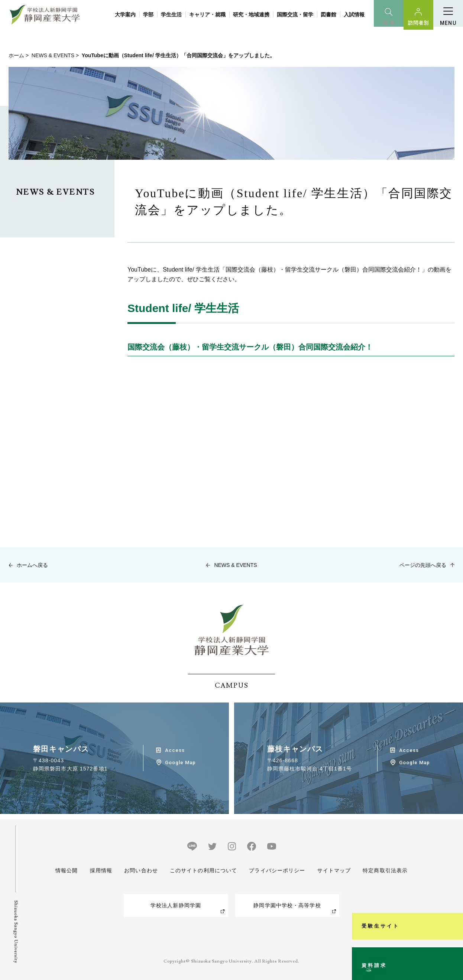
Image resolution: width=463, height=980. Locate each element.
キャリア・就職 (207, 14)
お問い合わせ (141, 870)
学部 (148, 14)
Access (175, 750)
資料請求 (453, 944)
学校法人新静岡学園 (176, 905)
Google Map (180, 762)
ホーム (16, 55)
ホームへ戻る (32, 565)
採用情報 (101, 870)
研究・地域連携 (251, 14)
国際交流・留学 (295, 14)
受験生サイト (453, 868)
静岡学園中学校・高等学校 (287, 905)
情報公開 (67, 870)
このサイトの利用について (203, 870)
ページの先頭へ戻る (423, 565)
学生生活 (171, 14)
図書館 (328, 14)
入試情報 (354, 14)
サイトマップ (334, 870)
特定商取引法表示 (385, 870)
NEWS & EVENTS (53, 55)
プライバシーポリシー (277, 870)
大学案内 (125, 14)
